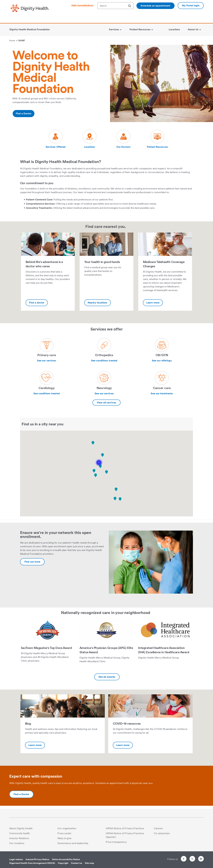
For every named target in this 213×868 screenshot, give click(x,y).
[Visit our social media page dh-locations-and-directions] (90, 139)
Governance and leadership (73, 843)
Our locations (17, 843)
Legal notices (16, 859)
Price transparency (116, 842)
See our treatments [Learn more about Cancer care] (162, 393)
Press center (64, 833)
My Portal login (191, 5)
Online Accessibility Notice (66, 859)
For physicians (162, 833)
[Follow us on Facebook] (184, 859)
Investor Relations (19, 838)
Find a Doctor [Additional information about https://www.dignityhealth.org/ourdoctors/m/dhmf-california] (24, 113)
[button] (99, 463)
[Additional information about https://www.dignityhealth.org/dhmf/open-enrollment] (32, 562)
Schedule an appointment (155, 6)
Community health (20, 833)
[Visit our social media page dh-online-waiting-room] (157, 139)
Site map (89, 863)
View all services (106, 403)
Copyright (63, 863)
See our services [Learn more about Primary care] (47, 361)
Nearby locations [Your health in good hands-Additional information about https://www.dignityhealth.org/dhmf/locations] (98, 303)
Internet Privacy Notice (37, 859)
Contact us (77, 863)
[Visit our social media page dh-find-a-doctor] (123, 139)
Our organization (67, 828)
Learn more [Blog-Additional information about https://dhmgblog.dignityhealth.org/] (35, 745)
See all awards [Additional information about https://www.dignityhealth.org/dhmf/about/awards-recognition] (107, 677)
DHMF (22, 40)
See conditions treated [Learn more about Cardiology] (47, 393)
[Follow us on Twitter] (192, 857)
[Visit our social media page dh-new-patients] (56, 139)
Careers (158, 828)
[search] (131, 6)
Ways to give (64, 838)
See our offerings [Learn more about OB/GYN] (162, 361)
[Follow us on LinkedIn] (201, 859)
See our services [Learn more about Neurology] (104, 393)
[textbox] (115, 6)
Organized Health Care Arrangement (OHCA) (32, 863)
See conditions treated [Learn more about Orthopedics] (104, 361)
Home (13, 40)
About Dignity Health (21, 828)
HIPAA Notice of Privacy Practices (125, 828)
